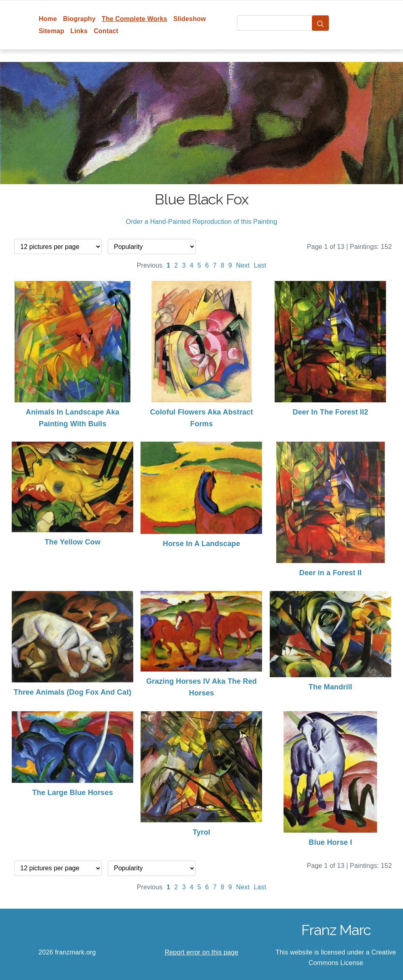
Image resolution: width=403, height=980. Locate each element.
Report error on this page (202, 952)
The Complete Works (134, 19)
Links (79, 31)
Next (243, 265)
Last (260, 265)
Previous (150, 265)
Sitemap (51, 31)
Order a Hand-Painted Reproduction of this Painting (202, 222)
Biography (80, 19)
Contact (106, 31)
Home (48, 19)
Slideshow (190, 19)
